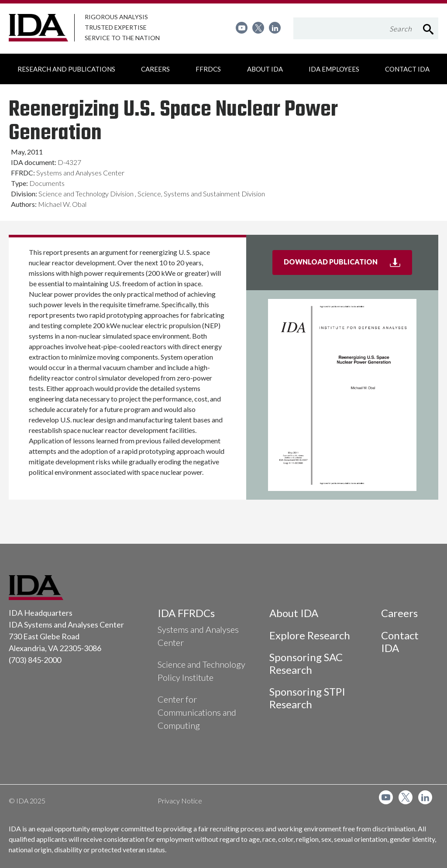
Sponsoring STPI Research (307, 698)
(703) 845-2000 (35, 660)
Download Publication (348, 265)
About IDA (294, 613)
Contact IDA (400, 642)
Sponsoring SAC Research (306, 663)
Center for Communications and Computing (197, 712)
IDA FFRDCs (186, 613)
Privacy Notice (180, 801)
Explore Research (310, 635)
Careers (399, 613)
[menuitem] (242, 28)
